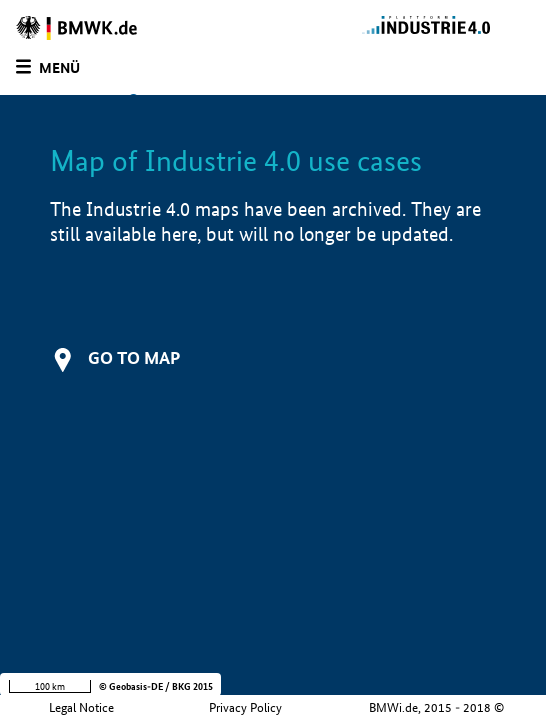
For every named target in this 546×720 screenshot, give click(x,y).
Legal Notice (81, 707)
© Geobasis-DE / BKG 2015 (156, 686)
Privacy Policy (245, 707)
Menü (59, 68)
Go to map (134, 357)
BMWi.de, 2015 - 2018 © (436, 707)
